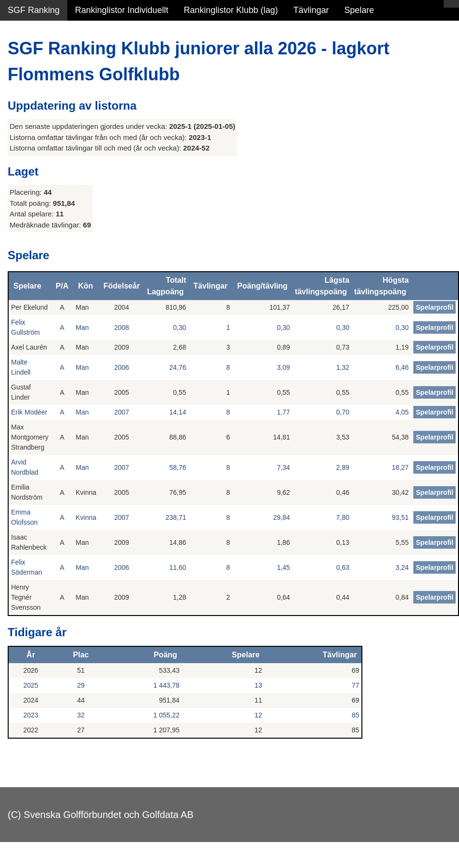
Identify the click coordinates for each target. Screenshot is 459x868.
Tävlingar (311, 10)
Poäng (166, 655)
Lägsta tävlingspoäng (322, 286)
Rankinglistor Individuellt (122, 10)
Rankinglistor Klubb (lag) (231, 10)
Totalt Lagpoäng (167, 286)
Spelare (359, 10)
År (31, 655)
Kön (85, 286)
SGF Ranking (34, 10)
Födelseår (122, 286)
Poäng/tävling (262, 286)
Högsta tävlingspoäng (381, 286)
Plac (81, 655)
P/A (62, 286)
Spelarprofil (434, 307)
